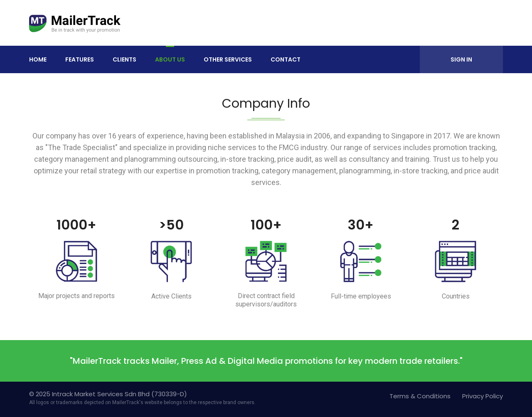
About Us (170, 59)
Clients (124, 59)
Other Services (228, 59)
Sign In (461, 59)
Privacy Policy (483, 396)
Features (80, 59)
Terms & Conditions (420, 396)
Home (38, 59)
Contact (286, 59)
